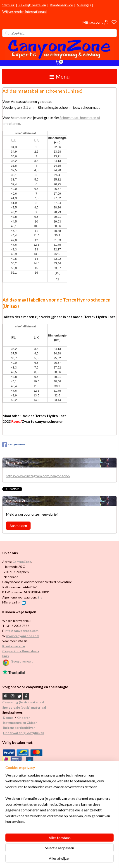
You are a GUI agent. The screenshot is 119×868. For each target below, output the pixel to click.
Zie (40, 597)
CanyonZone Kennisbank (21, 651)
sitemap (73, 860)
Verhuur (8, 5)
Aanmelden (18, 525)
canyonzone (14, 445)
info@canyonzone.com (22, 631)
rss (81, 860)
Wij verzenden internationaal (24, 11)
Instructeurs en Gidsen (20, 723)
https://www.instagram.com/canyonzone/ (38, 476)
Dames (8, 718)
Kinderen (23, 718)
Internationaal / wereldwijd (21, 798)
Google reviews (22, 661)
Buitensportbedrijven (19, 728)
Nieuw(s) (84, 5)
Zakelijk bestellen (32, 5)
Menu (60, 76)
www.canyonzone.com (23, 636)
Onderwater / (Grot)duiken (24, 733)
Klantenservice (61, 5)
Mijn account (96, 22)
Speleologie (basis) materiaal (24, 707)
